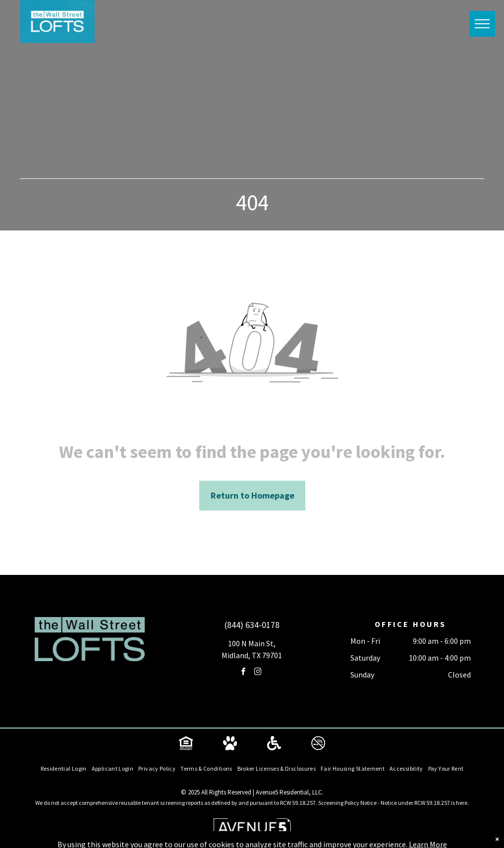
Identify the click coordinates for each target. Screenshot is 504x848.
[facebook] (244, 673)
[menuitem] (64, 769)
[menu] (482, 24)
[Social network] (186, 745)
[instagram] (258, 673)
